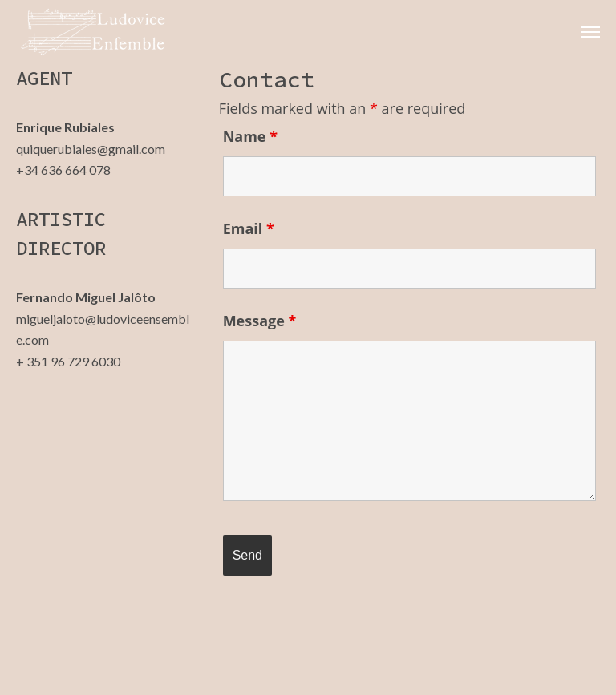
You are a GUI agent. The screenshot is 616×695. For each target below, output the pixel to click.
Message (260, 321)
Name (250, 136)
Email (249, 228)
